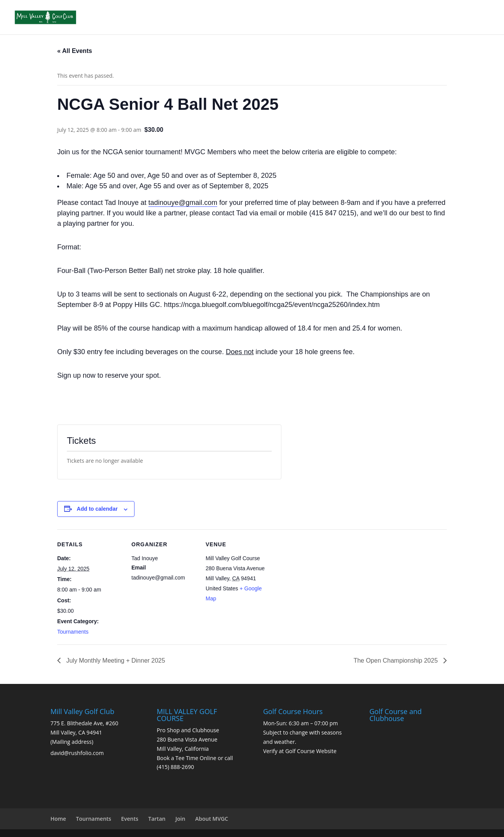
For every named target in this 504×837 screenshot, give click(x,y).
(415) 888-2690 (175, 767)
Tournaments (73, 632)
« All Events (75, 51)
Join (180, 819)
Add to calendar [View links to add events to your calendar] (97, 509)
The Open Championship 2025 (397, 661)
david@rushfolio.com (77, 753)
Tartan (157, 819)
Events (130, 819)
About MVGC (212, 819)
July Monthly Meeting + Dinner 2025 (115, 661)
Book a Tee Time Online (187, 758)
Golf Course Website (311, 751)
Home (58, 819)
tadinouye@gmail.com (183, 203)
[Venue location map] (321, 582)
